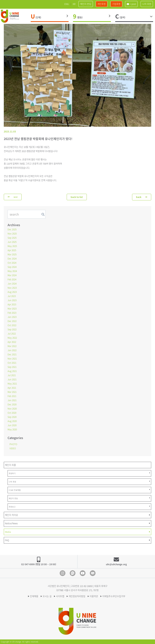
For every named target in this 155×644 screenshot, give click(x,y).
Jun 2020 (12, 425)
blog (93, 573)
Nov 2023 (12, 288)
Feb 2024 (12, 279)
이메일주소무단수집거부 (114, 596)
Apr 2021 (12, 388)
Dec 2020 (12, 404)
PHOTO (13, 444)
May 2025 (12, 246)
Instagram (63, 573)
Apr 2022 (12, 342)
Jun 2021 (12, 379)
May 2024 (12, 271)
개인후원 (102, 4)
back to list (77, 197)
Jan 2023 (12, 317)
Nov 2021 (12, 359)
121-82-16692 (86, 586)
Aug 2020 (12, 421)
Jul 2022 (12, 334)
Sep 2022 (12, 329)
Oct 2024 (12, 263)
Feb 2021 (12, 396)
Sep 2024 (12, 267)
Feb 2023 (12, 313)
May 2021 (12, 384)
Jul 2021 (12, 375)
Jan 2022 (12, 350)
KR (74, 4)
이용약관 (94, 596)
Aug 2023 (12, 292)
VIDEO (13, 448)
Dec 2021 (12, 354)
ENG (67, 4)
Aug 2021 (12, 371)
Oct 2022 (12, 325)
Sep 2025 (12, 238)
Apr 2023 (12, 304)
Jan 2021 (12, 400)
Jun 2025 (12, 242)
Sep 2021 (12, 367)
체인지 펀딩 (86, 4)
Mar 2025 (12, 254)
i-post (131, 4)
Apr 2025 (12, 250)
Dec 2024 (12, 259)
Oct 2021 (12, 363)
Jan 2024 (12, 284)
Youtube (83, 573)
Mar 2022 (12, 346)
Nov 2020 (12, 409)
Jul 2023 (12, 296)
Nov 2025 (12, 234)
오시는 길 (47, 596)
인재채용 (34, 596)
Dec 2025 (12, 229)
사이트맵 (60, 596)
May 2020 (12, 429)
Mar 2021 (12, 392)
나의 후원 (147, 4)
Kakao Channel (73, 573)
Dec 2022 (12, 321)
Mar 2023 (12, 309)
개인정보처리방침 (77, 596)
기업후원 (116, 4)
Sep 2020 (12, 417)
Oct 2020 (12, 413)
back (142, 197)
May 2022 (12, 338)
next (13, 197)
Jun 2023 (12, 300)
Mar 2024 (12, 275)
